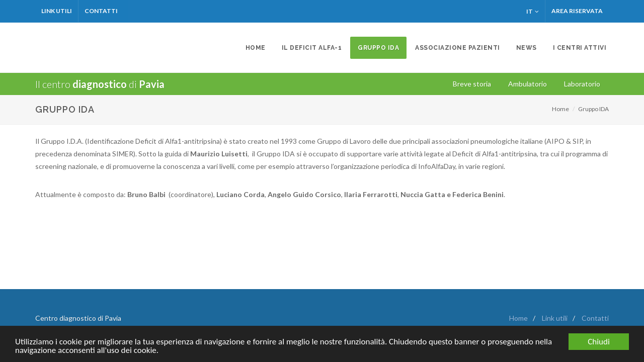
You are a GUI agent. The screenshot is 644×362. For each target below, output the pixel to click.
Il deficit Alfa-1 (312, 48)
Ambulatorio (528, 84)
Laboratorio (582, 84)
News (527, 48)
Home (256, 48)
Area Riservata (577, 11)
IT (533, 11)
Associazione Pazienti (458, 48)
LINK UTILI (57, 11)
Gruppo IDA (378, 48)
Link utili (555, 318)
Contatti (101, 11)
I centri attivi (580, 48)
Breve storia (472, 84)
